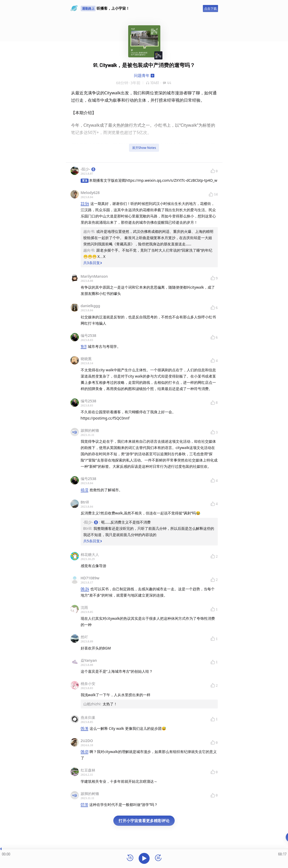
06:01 (84, 752)
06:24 (85, 589)
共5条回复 (93, 541)
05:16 (84, 728)
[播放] (144, 858)
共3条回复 (93, 263)
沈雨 (84, 607)
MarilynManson (94, 276)
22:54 (85, 204)
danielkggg (90, 306)
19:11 (84, 346)
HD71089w (90, 578)
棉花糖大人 (90, 554)
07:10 (84, 805)
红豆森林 (88, 770)
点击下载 (210, 8)
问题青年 (142, 75)
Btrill (85, 502)
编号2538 (89, 335)
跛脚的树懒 (90, 430)
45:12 (84, 490)
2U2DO (87, 741)
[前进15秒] (158, 858)
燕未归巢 (88, 717)
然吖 (84, 637)
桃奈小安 (88, 684)
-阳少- (88, 169)
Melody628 (90, 193)
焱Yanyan (89, 660)
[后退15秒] (130, 858)
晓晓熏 (86, 359)
